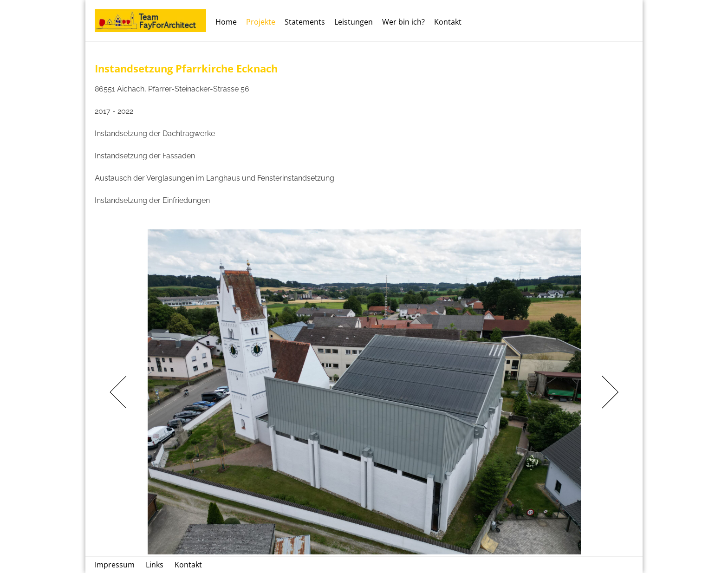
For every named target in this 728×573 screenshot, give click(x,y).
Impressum (115, 565)
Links (155, 565)
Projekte (261, 22)
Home (226, 22)
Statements (305, 22)
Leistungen (354, 22)
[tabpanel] (364, 392)
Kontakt (448, 22)
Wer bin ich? (403, 22)
